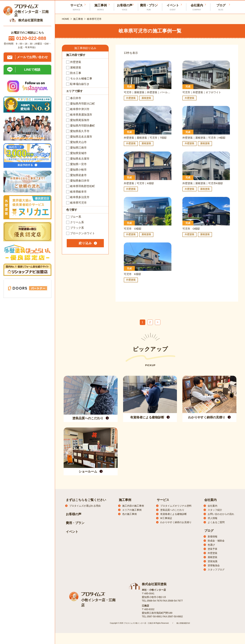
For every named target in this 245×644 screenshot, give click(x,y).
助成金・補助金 (216, 541)
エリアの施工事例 (132, 510)
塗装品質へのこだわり (172, 510)
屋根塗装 (213, 557)
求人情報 (213, 518)
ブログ (221, 7)
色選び (211, 545)
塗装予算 (213, 549)
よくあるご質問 (216, 522)
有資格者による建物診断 (173, 514)
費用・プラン (149, 7)
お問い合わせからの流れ (221, 514)
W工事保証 (166, 518)
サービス (163, 500)
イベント (173, 7)
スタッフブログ (216, 570)
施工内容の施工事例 (133, 506)
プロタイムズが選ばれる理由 (85, 506)
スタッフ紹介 (215, 510)
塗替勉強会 (214, 565)
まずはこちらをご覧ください (86, 500)
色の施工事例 (129, 514)
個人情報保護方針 (183, 623)
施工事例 (101, 7)
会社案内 (197, 7)
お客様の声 (125, 7)
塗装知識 (213, 561)
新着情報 (213, 537)
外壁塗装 (213, 553)
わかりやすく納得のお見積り (176, 522)
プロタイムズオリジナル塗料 (176, 506)
